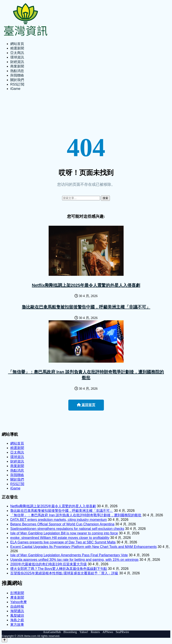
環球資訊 (17, 57)
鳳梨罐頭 (17, 616)
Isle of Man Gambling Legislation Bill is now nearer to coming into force (64, 533)
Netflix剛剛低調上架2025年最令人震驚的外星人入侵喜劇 (86, 285)
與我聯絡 (17, 75)
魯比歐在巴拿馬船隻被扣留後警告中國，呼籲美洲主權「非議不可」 (86, 307)
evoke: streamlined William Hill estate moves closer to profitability (60, 538)
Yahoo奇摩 (19, 602)
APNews (108, 632)
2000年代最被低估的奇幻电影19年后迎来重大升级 (49, 564)
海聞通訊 (17, 611)
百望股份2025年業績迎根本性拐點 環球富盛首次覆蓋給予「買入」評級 (64, 573)
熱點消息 (17, 71)
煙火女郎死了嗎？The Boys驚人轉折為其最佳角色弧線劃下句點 (59, 569)
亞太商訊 (17, 53)
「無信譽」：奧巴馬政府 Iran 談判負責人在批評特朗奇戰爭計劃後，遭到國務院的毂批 (76, 515)
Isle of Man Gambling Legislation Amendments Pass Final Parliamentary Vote (69, 555)
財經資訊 (17, 62)
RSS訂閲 (17, 84)
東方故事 (17, 625)
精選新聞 (17, 48)
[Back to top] (4, 640)
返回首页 (86, 405)
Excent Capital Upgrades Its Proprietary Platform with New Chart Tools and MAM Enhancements (84, 547)
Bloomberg (70, 632)
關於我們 (17, 80)
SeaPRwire (122, 632)
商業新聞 (17, 66)
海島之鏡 (17, 620)
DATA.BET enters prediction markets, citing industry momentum (59, 520)
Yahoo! (84, 632)
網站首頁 (17, 44)
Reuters (95, 632)
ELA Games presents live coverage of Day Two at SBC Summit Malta (63, 542)
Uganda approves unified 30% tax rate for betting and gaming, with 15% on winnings (74, 560)
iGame (15, 89)
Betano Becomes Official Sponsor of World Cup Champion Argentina (62, 524)
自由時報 (17, 606)
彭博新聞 (17, 593)
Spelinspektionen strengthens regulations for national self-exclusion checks (67, 529)
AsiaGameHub (52, 632)
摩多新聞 (17, 597)
